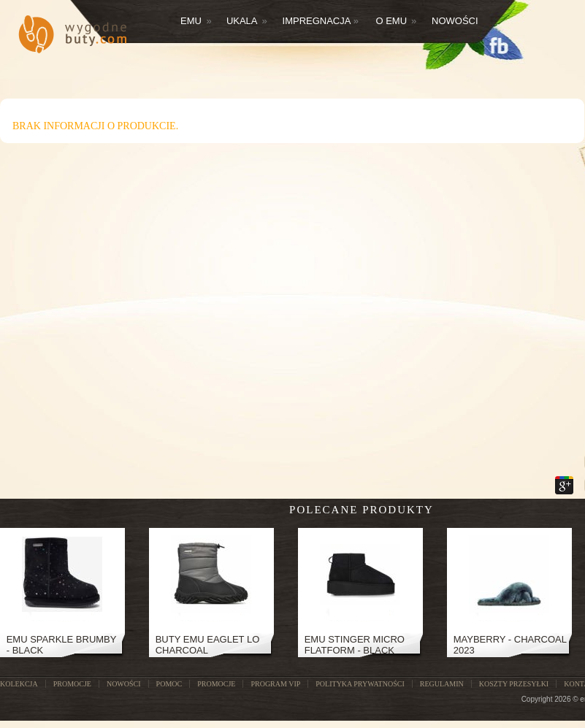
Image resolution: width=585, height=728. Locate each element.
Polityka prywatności (360, 684)
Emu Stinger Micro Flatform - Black (355, 645)
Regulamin (442, 684)
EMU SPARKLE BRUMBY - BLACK (62, 645)
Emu (196, 21)
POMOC (169, 684)
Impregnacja (321, 21)
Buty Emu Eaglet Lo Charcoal (208, 645)
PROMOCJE (72, 684)
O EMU (396, 21)
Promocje (216, 684)
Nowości (455, 21)
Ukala (247, 21)
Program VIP (275, 684)
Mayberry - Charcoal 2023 (510, 645)
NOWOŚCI (124, 684)
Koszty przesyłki (514, 684)
